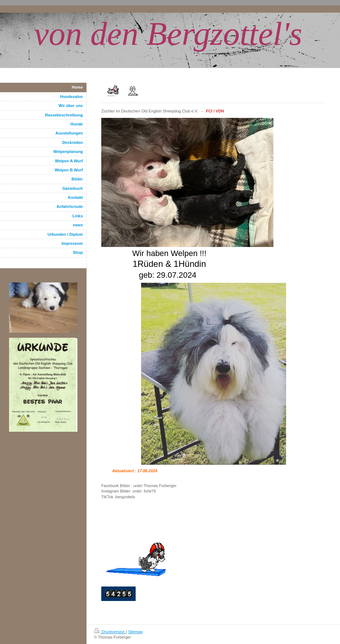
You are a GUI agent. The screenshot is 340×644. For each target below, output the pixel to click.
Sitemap (135, 632)
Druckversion (110, 632)
